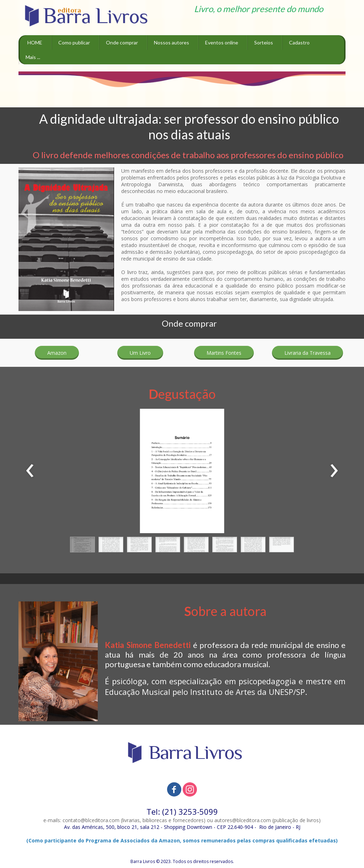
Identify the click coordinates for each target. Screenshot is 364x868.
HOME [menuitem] (35, 42)
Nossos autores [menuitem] (172, 42)
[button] (57, 353)
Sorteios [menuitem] (264, 42)
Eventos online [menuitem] (222, 42)
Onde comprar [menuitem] (122, 42)
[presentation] (30, 471)
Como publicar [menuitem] (74, 42)
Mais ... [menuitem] (33, 57)
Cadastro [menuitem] (299, 42)
